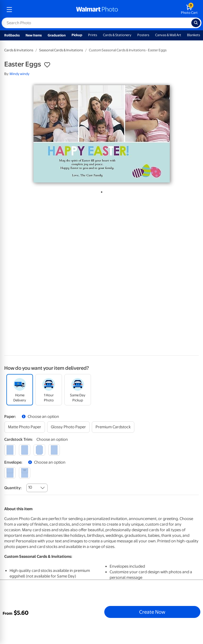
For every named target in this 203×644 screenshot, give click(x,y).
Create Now (152, 612)
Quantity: (13, 488)
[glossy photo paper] (68, 427)
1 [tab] (101, 191)
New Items (34, 35)
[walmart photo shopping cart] (189, 10)
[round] (25, 450)
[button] (47, 65)
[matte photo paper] (25, 427)
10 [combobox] (30, 487)
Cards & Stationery (117, 35)
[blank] (10, 473)
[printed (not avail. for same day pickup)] (25, 473)
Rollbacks (12, 35)
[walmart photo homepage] (97, 10)
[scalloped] (54, 450)
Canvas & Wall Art (168, 35)
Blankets (194, 35)
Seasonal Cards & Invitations (61, 50)
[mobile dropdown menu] (9, 10)
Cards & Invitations (19, 50)
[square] (10, 450)
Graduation (57, 35)
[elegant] (39, 450)
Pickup (77, 35)
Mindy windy (20, 74)
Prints (93, 35)
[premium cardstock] (113, 427)
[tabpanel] (101, 134)
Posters (143, 35)
